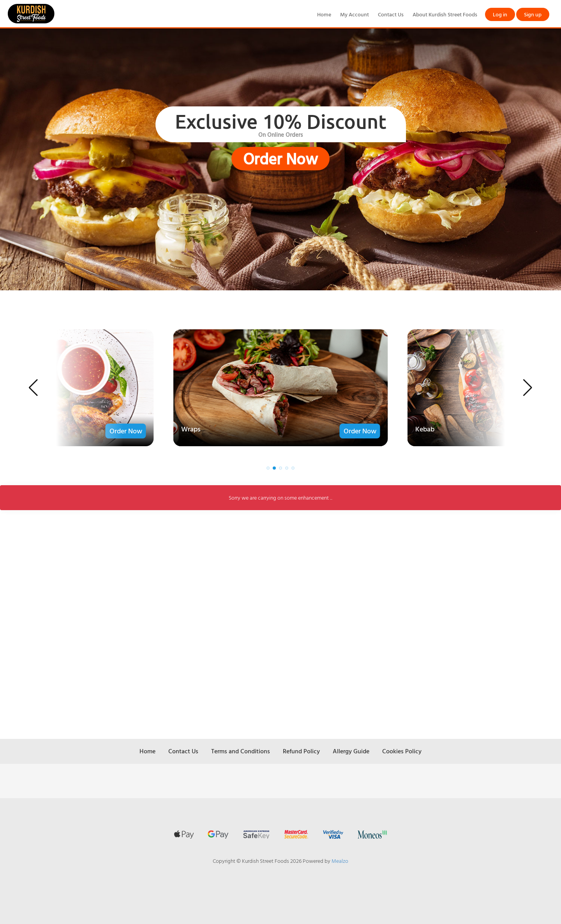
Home (324, 14)
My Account (355, 14)
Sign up (533, 14)
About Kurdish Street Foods (445, 14)
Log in (500, 14)
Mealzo (340, 861)
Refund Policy (301, 751)
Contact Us (391, 14)
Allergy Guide (351, 751)
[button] (33, 388)
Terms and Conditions (241, 751)
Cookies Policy (402, 751)
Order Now (280, 159)
